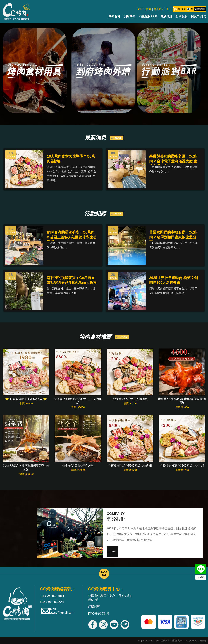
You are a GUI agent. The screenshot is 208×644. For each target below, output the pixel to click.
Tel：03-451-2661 (52, 596)
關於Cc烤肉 (199, 16)
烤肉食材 (114, 16)
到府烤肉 (130, 16)
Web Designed (187, 641)
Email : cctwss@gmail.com (61, 611)
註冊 (168, 9)
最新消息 (166, 16)
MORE (118, 138)
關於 (149, 9)
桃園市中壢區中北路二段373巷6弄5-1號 (110, 598)
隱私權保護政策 (99, 614)
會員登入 (159, 9)
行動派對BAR (148, 16)
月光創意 (202, 641)
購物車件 (192, 9)
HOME (140, 9)
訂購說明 (182, 16)
